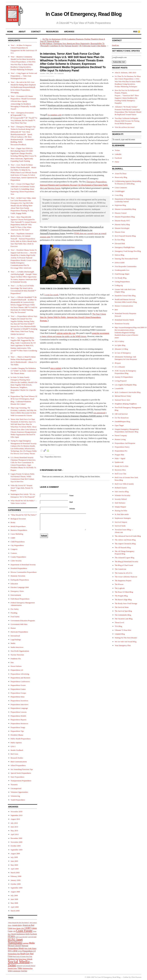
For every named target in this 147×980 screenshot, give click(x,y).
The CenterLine (120, 569)
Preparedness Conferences (20, 681)
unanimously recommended (51, 118)
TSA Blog (118, 626)
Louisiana (25, 943)
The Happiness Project (123, 580)
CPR (14, 931)
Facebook (33, 934)
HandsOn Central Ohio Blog (125, 296)
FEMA (11, 937)
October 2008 (16, 884)
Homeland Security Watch (124, 320)
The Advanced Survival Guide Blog (128, 536)
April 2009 (15, 869)
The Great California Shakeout (126, 577)
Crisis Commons (121, 187)
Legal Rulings (16, 640)
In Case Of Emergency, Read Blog (84, 14)
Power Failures (16, 666)
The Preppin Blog (121, 596)
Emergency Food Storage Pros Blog (128, 251)
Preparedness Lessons (19, 712)
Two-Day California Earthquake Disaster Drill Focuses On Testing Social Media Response (127, 121)
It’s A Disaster (120, 367)
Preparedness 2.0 (17, 670)
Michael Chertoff (14, 946)
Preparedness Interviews (19, 704)
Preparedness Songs (18, 727)
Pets (12, 662)
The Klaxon (119, 584)
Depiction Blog (120, 205)
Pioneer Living (120, 439)
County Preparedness (18, 557)
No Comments (59, 73)
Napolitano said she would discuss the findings (66, 105)
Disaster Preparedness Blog (125, 217)
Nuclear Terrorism (17, 655)
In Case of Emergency (123, 353)
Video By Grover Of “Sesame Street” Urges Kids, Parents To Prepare (22, 488)
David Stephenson (18, 934)
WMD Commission (14, 971)
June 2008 (14, 899)
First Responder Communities (126, 266)
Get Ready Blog (121, 278)
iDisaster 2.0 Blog (121, 349)
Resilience (11, 959)
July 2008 (14, 895)
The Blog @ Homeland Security (126, 561)
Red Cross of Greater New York (23, 956)
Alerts (10, 925)
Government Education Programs (23, 620)
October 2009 (16, 846)
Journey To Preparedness (124, 377)
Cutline (126, 977)
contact (36, 32)
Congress (14, 549)
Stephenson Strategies (123, 518)
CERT (13, 538)
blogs (15, 928)
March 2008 (15, 911)
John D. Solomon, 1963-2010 (125, 73)
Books (13, 522)
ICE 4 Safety (119, 341)
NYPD (20, 951)
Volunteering (15, 796)
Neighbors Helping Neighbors (126, 404)
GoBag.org (119, 285)
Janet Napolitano (15, 941)
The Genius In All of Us (123, 573)
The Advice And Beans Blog (125, 540)
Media (13, 643)
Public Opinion (16, 743)
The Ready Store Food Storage (126, 603)
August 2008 (15, 892)
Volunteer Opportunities (19, 792)
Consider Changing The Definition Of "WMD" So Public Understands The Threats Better (23, 371)
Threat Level (119, 622)
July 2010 (14, 823)
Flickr (117, 162)
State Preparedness (17, 777)
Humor (13, 628)
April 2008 (15, 907)
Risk (17, 959)
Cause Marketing (17, 534)
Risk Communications (19, 762)
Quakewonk (119, 462)
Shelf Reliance (120, 503)
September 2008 (17, 888)
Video (20, 968)
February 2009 (16, 876)
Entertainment (16, 595)
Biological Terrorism (18, 519)
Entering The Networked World (126, 259)
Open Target (119, 425)
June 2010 (14, 827)
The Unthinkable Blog (123, 615)
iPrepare (118, 363)
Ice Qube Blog (120, 345)
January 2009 (16, 880)
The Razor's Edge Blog (123, 600)
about (22, 32)
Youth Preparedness (18, 800)
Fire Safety (15, 609)
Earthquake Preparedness (20, 580)
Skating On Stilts (121, 511)
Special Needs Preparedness (21, 773)
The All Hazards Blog (123, 547)
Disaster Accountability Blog (125, 209)
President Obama (17, 735)
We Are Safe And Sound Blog (126, 642)
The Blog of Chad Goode (124, 565)
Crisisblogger (120, 191)
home (10, 32)
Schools (30, 959)
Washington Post (28, 968)
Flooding (14, 613)
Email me (115, 45)
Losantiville (119, 388)
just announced (99, 413)
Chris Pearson (136, 977)
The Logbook (120, 588)
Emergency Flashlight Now (125, 247)
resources (52, 32)
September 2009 (17, 850)
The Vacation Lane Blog (124, 619)
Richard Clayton (121, 488)
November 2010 (16, 812)
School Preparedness (18, 765)
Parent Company (121, 435)
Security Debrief (121, 499)
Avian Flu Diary (121, 173)
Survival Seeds (120, 526)
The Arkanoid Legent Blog (125, 558)
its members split (55, 115)
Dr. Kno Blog (120, 240)
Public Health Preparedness (21, 739)
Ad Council (33, 923)
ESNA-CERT (120, 263)
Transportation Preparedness (21, 781)
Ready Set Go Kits (121, 466)
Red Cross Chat (120, 474)
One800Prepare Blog (122, 421)
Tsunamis (14, 785)
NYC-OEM (13, 951)
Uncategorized (16, 788)
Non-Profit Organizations (20, 651)
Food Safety (15, 617)
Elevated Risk (120, 243)
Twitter (12, 965)
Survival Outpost (121, 522)
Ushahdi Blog (120, 634)
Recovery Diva (120, 470)
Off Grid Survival (121, 414)
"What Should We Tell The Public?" (24, 515)
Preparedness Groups (18, 693)
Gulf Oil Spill (32, 937)
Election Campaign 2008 (20, 587)
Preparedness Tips (17, 731)
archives (69, 32)
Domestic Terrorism (18, 576)
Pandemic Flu (16, 659)
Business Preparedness (19, 530)
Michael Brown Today (123, 396)
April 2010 (15, 834)
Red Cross (14, 754)
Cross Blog (119, 195)
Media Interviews (17, 647)
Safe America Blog (122, 492)
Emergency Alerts (17, 591)
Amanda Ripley (17, 925)
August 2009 (15, 853)
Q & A (13, 746)
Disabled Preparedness (19, 568)
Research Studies (17, 758)
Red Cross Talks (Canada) (124, 484)
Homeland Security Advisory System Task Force (59, 80)
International (15, 636)
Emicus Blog (119, 255)
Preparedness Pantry (122, 447)
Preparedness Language (19, 708)
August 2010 (15, 819)
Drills (27, 934)
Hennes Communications (124, 306)
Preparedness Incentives (19, 701)
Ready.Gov (25, 954)
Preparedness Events (18, 685)
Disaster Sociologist (122, 228)
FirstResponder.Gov (122, 270)
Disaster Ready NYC (122, 221)
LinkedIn (118, 154)
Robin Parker (23, 959)
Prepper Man (119, 455)
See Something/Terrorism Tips (22, 769)
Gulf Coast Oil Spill (21, 937)
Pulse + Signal (120, 458)
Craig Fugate (24, 931)
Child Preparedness (18, 542)
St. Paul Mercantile (122, 514)
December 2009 (16, 838)
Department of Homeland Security (23, 565)
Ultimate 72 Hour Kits (123, 630)
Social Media (19, 962)
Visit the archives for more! (125, 127)
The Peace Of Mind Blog (124, 592)
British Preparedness (18, 526)
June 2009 (14, 861)
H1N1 (12, 940)
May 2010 (14, 831)
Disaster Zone (120, 232)
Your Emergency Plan (123, 645)
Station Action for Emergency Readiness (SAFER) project (79, 416)
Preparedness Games (18, 689)
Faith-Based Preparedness (20, 599)
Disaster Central (121, 213)
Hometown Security (122, 324)
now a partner (56, 368)
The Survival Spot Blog (123, 611)
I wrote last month (51, 295)
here (116, 310)
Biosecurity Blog (121, 177)
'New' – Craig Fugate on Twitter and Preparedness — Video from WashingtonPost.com (24, 76)
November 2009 (16, 842)
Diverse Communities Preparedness (24, 572)
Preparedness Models (18, 716)
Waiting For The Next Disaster (126, 638)
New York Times (30, 948)
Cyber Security (16, 561)
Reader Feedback (17, 750)
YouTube (24, 971)
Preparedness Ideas (18, 697)
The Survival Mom (122, 607)
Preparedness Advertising (20, 674)
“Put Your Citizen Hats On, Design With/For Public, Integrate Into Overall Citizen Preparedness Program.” (73, 317)
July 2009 (14, 857)
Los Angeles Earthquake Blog (126, 385)
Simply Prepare (120, 507)
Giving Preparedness (122, 282)
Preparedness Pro (121, 451)
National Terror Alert (122, 400)
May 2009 (14, 865)
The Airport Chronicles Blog (125, 544)
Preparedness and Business (20, 678)
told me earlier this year (66, 333)
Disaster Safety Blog (122, 224)
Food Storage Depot (122, 274)
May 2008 (14, 903)
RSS (135, 32)
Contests (14, 553)
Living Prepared (121, 381)
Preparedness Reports (18, 720)
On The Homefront (122, 418)
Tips (31, 963)
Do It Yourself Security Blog (125, 236)
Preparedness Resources (19, 723)
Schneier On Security (122, 495)
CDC (23, 928)
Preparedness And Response (125, 443)
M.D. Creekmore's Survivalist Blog (128, 392)
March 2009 (15, 873)
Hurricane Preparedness (19, 632)
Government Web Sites (19, 624)
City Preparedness (17, 545)
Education (14, 584)
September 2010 (17, 815)
